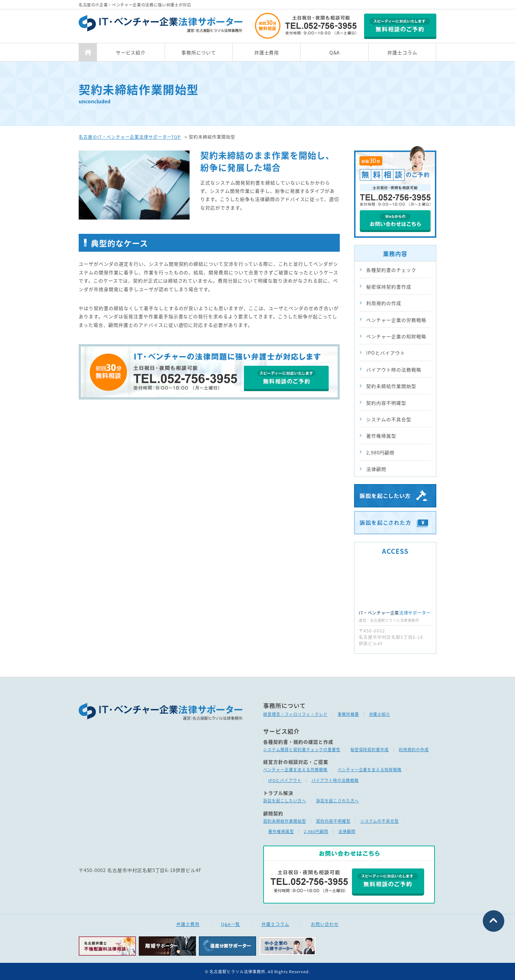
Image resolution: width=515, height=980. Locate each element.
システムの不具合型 (389, 419)
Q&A (335, 52)
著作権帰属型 (381, 436)
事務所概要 (348, 714)
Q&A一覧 (230, 924)
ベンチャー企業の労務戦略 (396, 320)
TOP (88, 52)
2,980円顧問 (380, 452)
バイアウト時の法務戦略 (394, 370)
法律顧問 (376, 469)
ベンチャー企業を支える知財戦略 (370, 770)
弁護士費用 (267, 52)
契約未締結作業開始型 (391, 386)
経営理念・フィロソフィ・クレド (295, 714)
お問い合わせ (325, 924)
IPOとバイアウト (386, 353)
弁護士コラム (402, 52)
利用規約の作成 (384, 303)
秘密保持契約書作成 (389, 287)
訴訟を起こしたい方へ (285, 801)
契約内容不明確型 (386, 403)
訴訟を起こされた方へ (338, 801)
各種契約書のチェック (391, 270)
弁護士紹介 (380, 714)
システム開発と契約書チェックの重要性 (302, 750)
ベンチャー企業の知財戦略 (396, 336)
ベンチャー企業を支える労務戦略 (295, 770)
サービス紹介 (131, 52)
